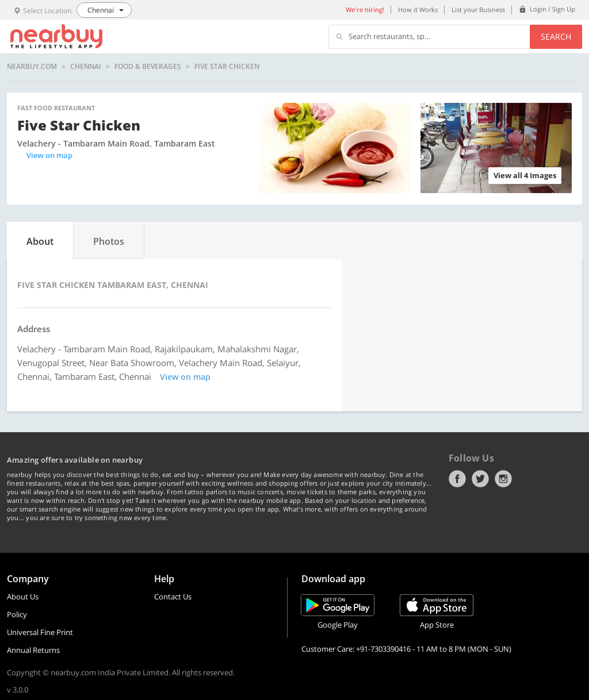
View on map (49, 155)
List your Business (478, 9)
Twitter (480, 479)
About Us (23, 597)
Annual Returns (33, 650)
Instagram (503, 479)
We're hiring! (365, 9)
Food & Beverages (148, 67)
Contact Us (173, 597)
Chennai (86, 67)
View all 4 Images (525, 175)
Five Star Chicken (227, 67)
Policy (17, 614)
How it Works (418, 9)
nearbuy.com (32, 67)
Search (556, 36)
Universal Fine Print (40, 632)
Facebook (457, 479)
